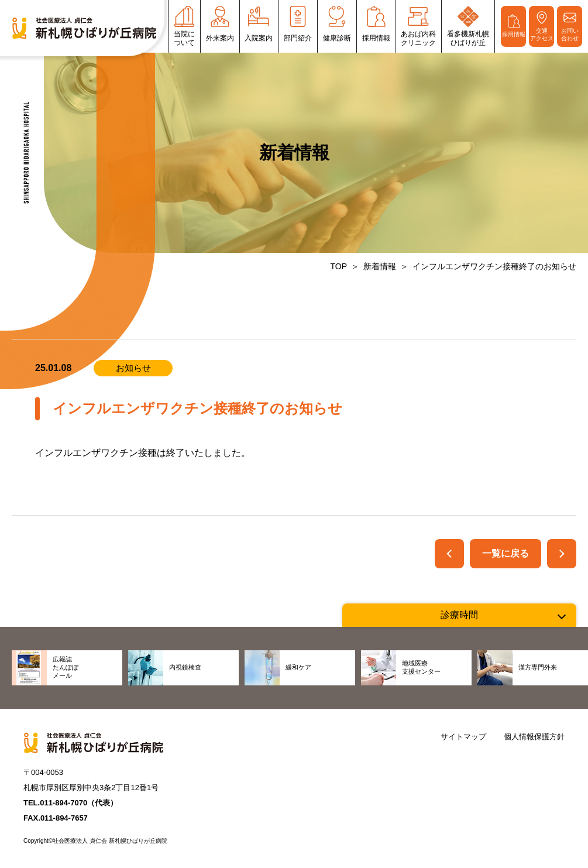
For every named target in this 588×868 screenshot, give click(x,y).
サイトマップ (463, 737)
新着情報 (380, 266)
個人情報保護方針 (534, 737)
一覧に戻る (506, 553)
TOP (338, 266)
